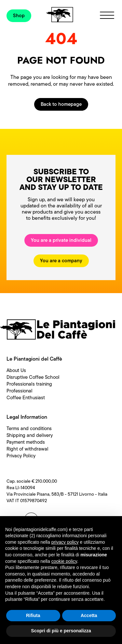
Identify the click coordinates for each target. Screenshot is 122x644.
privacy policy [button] (65, 542)
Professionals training (29, 384)
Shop (19, 16)
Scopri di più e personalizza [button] (61, 631)
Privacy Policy (21, 456)
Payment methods (26, 442)
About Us (16, 370)
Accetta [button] (89, 615)
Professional (20, 391)
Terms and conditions (29, 428)
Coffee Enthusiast (26, 398)
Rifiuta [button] (33, 615)
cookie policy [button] (64, 561)
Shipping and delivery (30, 435)
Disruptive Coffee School (33, 377)
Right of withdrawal (27, 449)
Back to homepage (61, 104)
